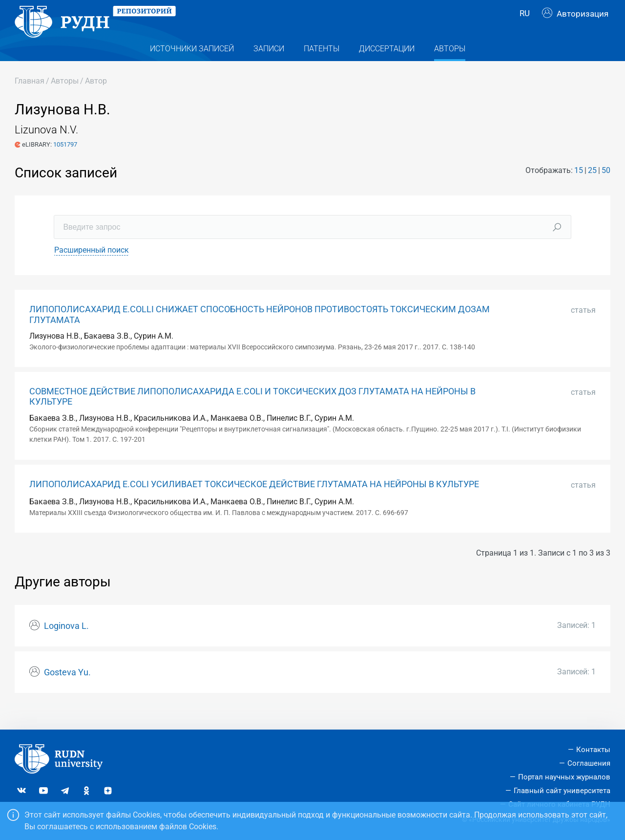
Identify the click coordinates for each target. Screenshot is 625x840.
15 (579, 187)
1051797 (65, 162)
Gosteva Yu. (67, 689)
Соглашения (589, 763)
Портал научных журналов (564, 777)
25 (592, 187)
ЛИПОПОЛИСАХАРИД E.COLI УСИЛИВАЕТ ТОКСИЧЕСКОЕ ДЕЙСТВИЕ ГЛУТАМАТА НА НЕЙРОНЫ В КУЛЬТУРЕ (254, 501)
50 (606, 187)
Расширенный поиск (92, 268)
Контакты (593, 750)
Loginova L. (66, 643)
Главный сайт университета (562, 791)
